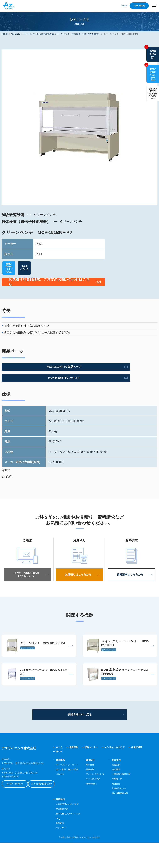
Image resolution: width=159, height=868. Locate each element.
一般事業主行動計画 (135, 799)
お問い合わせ (139, 6)
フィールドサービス (107, 799)
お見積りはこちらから (79, 587)
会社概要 (129, 795)
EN (126, 6)
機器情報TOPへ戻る (79, 739)
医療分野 (102, 795)
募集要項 (70, 848)
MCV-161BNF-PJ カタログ (31, 390)
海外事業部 (103, 809)
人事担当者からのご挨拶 (78, 830)
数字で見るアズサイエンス (79, 839)
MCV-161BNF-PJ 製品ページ (31, 379)
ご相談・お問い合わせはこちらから (27, 587)
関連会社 (129, 809)
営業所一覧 (130, 804)
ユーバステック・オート (78, 790)
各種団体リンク (132, 814)
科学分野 (102, 790)
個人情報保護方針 (48, 806)
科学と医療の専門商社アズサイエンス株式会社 (81, 863)
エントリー (71, 853)
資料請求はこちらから (132, 587)
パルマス (70, 799)
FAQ (68, 844)
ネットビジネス (105, 804)
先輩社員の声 (72, 834)
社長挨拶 (129, 790)
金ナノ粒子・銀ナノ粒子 (78, 795)
